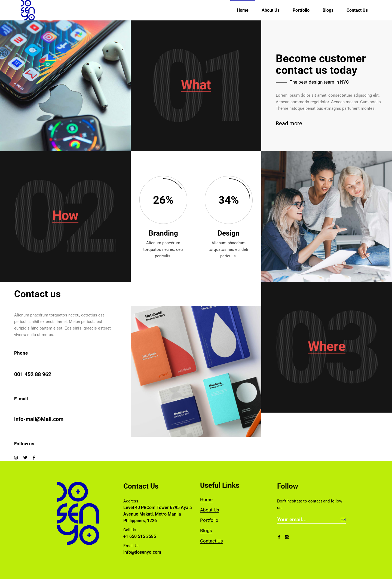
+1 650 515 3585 (140, 536)
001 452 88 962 (33, 374)
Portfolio (209, 520)
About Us (210, 510)
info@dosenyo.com (142, 552)
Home (206, 499)
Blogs (206, 531)
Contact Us (212, 541)
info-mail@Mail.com (39, 419)
